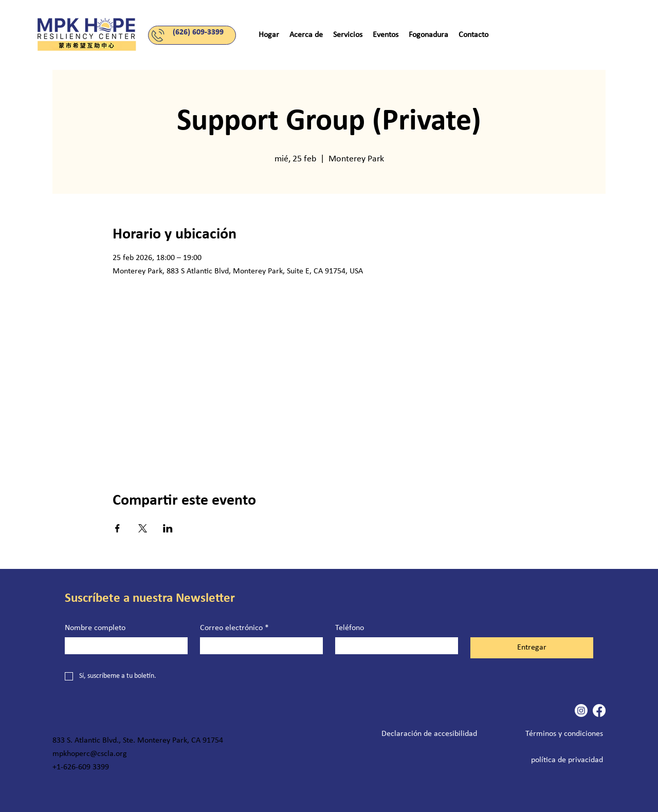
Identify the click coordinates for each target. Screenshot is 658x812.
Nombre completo (95, 628)
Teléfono (350, 628)
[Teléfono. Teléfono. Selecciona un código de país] (352, 645)
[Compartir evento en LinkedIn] (168, 528)
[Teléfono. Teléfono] (407, 646)
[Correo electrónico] (258, 646)
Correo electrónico (234, 628)
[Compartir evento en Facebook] (117, 528)
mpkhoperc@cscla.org (90, 754)
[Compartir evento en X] (143, 528)
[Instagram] (581, 710)
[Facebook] (599, 710)
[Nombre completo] (123, 646)
